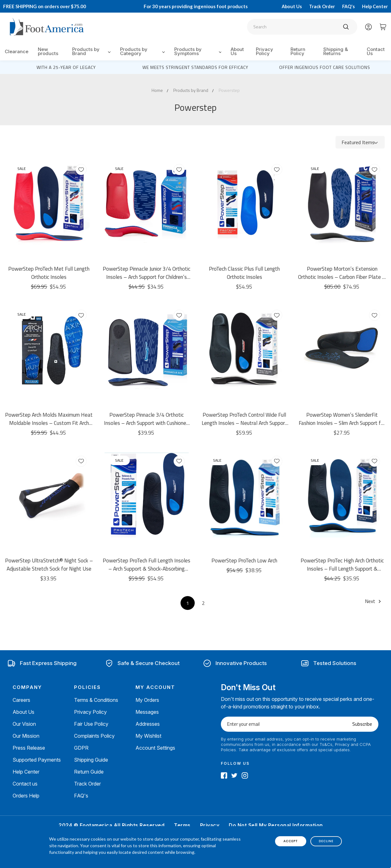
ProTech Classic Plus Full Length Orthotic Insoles (244, 273)
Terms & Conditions (96, 700)
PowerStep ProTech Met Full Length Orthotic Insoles (49, 273)
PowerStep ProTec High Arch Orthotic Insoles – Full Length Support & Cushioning (342, 565)
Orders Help (26, 796)
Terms (182, 825)
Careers (21, 700)
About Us (292, 6)
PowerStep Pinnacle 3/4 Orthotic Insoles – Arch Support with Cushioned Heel (147, 419)
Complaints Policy (94, 736)
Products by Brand (91, 51)
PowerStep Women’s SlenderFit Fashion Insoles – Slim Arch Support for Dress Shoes (342, 419)
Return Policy (298, 51)
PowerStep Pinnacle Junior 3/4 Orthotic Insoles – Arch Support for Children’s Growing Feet (147, 273)
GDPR (81, 748)
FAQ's (348, 6)
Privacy (210, 825)
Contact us (25, 784)
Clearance (17, 51)
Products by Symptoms (198, 51)
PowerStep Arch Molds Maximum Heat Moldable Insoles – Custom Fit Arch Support (49, 419)
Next (374, 601)
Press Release (29, 748)
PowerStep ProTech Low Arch (244, 561)
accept (291, 841)
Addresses (148, 724)
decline (326, 841)
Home (157, 90)
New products (48, 51)
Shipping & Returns (336, 51)
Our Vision (24, 724)
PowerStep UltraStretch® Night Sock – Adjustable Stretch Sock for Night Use (49, 565)
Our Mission (26, 736)
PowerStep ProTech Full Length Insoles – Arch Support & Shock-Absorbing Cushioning (147, 565)
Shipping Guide (91, 760)
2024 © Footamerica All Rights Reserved (112, 825)
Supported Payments (37, 760)
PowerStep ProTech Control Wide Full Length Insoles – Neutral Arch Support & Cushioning (244, 419)
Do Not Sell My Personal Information (276, 825)
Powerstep (229, 90)
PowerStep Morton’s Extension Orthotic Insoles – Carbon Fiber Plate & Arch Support (342, 273)
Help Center (375, 6)
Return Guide (89, 772)
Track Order (322, 6)
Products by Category (142, 51)
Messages (147, 712)
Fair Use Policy (91, 724)
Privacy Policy (264, 51)
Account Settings (155, 748)
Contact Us (376, 51)
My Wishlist (148, 736)
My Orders (147, 700)
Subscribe (362, 724)
